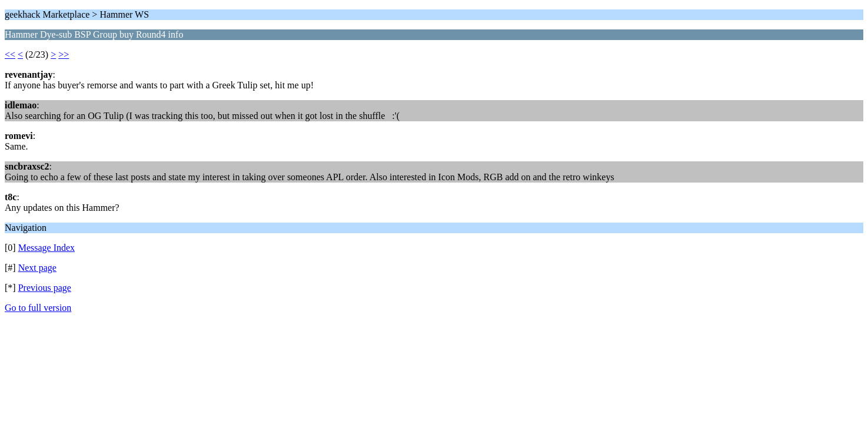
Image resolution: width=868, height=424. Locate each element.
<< (10, 54)
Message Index (46, 248)
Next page (37, 268)
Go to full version (38, 308)
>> (64, 54)
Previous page (45, 288)
